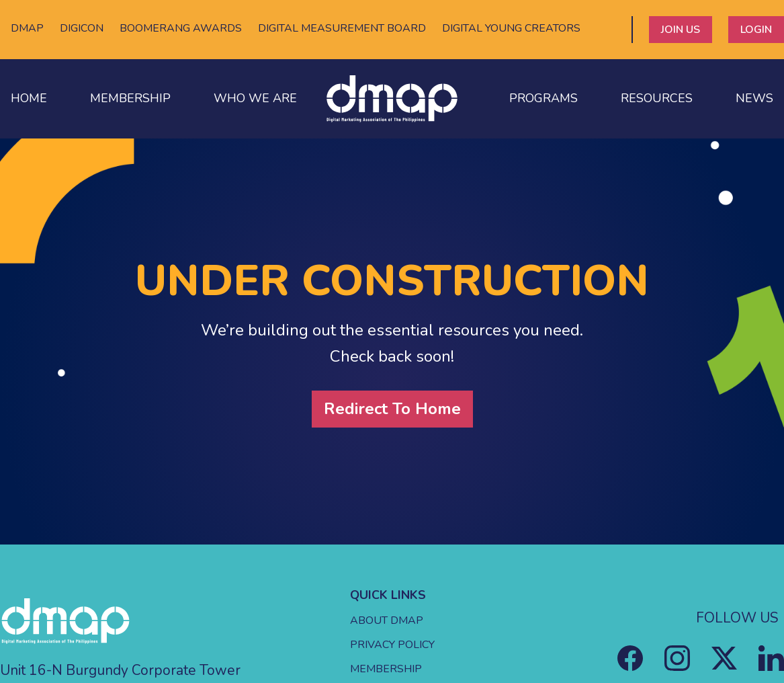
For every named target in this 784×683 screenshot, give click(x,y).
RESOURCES (657, 98)
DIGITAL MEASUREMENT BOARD (342, 28)
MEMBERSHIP (130, 98)
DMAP (27, 28)
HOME (29, 98)
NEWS (754, 98)
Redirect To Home (392, 409)
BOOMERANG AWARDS (181, 28)
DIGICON (82, 28)
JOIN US (681, 30)
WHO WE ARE (255, 98)
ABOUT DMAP (387, 620)
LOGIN (756, 30)
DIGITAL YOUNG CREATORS (511, 28)
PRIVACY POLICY (392, 645)
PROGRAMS (543, 98)
